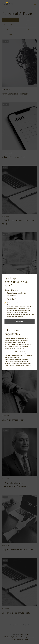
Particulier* (11, 299)
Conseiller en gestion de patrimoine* (16, 294)
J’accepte (19, 321)
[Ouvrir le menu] (35, 4)
